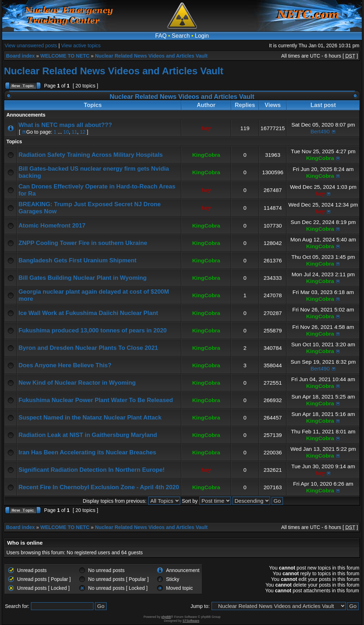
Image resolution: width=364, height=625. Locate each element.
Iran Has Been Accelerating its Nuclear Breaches (87, 452)
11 (74, 132)
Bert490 (320, 131)
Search (181, 36)
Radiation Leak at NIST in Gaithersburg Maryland (88, 435)
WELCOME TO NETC (65, 56)
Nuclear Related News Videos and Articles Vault (151, 56)
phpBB (166, 617)
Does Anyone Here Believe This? (65, 365)
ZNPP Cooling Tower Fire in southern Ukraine (83, 243)
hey (206, 128)
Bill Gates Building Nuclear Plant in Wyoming (83, 278)
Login (202, 36)
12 (83, 132)
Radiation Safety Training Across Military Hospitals (91, 155)
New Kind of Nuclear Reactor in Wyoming (77, 383)
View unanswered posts (31, 46)
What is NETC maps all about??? (65, 125)
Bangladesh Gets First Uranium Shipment (77, 260)
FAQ (161, 36)
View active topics (81, 46)
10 (66, 132)
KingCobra (206, 155)
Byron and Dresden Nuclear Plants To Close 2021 (88, 348)
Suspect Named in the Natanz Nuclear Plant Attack (90, 418)
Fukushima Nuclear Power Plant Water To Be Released (96, 400)
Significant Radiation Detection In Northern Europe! (92, 470)
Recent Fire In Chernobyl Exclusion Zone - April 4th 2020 (99, 487)
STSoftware (191, 621)
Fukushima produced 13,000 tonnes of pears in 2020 (93, 330)
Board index (20, 56)
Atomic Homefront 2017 (52, 226)
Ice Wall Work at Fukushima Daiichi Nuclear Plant (88, 313)
